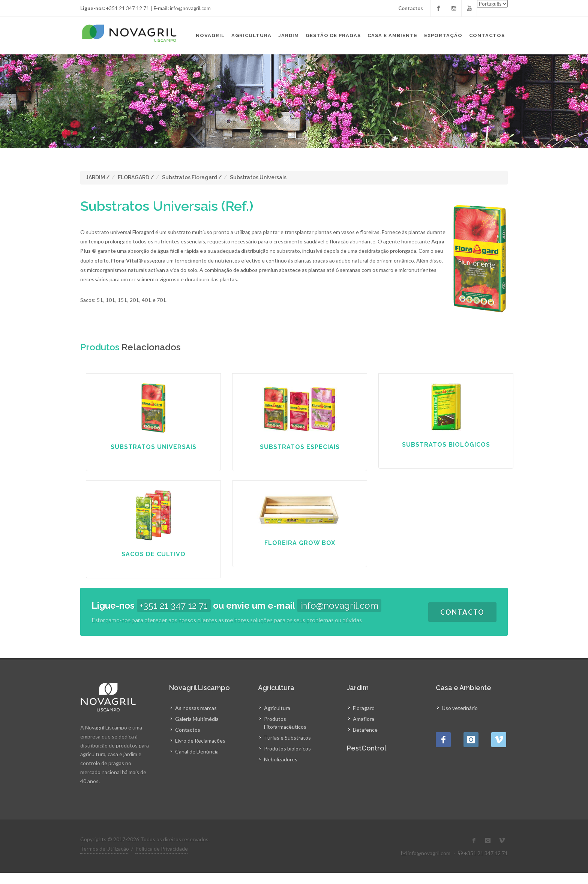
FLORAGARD (133, 177)
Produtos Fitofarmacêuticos (285, 723)
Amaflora (364, 719)
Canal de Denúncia (197, 751)
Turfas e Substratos (287, 738)
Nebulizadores (281, 759)
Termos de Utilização (105, 849)
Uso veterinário (460, 708)
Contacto (462, 612)
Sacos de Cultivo (154, 554)
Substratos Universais (258, 177)
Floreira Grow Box (300, 543)
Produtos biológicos (287, 748)
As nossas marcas (196, 708)
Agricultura (277, 708)
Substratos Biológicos (446, 445)
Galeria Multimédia (197, 719)
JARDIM (95, 177)
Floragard (364, 708)
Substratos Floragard (190, 177)
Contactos (411, 8)
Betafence (365, 730)
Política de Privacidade (162, 849)
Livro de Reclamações (200, 741)
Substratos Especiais (300, 447)
